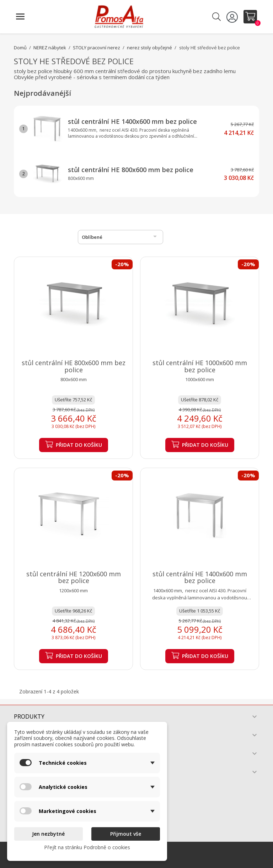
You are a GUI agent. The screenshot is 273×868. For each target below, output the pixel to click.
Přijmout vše (126, 834)
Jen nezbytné (48, 834)
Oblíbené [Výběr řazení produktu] (121, 236)
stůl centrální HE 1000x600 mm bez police (200, 366)
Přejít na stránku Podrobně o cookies (87, 847)
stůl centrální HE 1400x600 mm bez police (132, 121)
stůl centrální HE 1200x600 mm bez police (74, 577)
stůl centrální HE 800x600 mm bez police (131, 170)
